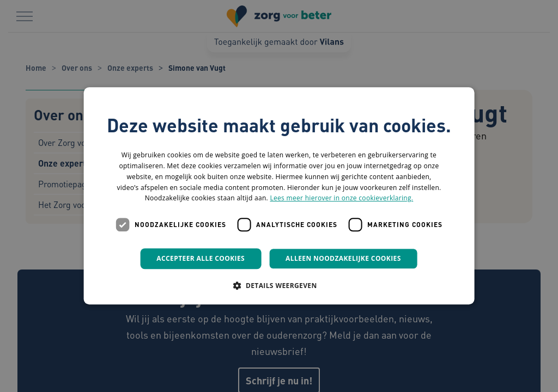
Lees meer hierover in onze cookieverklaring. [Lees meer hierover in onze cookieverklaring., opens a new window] (341, 198)
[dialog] (279, 196)
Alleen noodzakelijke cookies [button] (343, 258)
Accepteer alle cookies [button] (201, 258)
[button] (279, 286)
